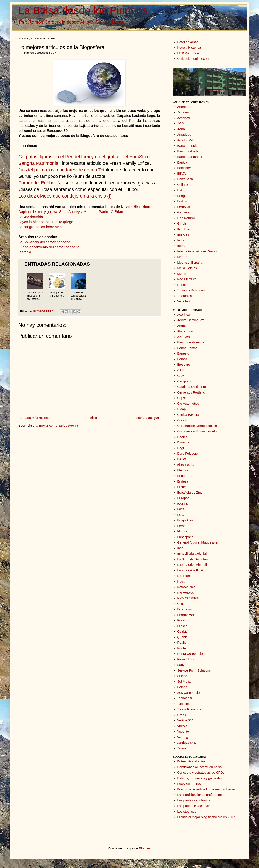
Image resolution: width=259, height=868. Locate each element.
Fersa (181, 526)
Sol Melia (184, 681)
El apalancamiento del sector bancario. (49, 247)
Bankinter (184, 168)
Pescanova (185, 609)
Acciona (183, 112)
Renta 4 (183, 648)
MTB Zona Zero (189, 53)
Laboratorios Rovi (190, 570)
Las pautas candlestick (194, 800)
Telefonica (185, 296)
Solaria (182, 687)
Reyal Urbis (186, 659)
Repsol (182, 285)
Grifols (182, 223)
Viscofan (183, 301)
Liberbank (184, 576)
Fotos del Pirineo (189, 784)
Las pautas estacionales (195, 806)
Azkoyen (183, 337)
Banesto (183, 353)
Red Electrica (187, 279)
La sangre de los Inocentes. (41, 227)
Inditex (182, 240)
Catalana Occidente (191, 387)
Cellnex (183, 185)
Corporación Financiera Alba (198, 431)
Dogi (180, 448)
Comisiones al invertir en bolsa (199, 767)
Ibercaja (25, 252)
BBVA (181, 173)
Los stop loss (187, 811)
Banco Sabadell (189, 151)
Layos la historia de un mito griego (46, 222)
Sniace (182, 676)
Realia (182, 642)
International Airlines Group (197, 251)
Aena (181, 129)
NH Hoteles (185, 593)
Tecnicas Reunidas (191, 290)
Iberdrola (184, 229)
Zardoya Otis (186, 743)
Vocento (183, 731)
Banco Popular (188, 146)
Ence (181, 476)
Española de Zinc (190, 492)
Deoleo (182, 437)
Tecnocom (185, 698)
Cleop (181, 409)
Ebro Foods (186, 465)
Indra (181, 246)
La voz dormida (31, 217)
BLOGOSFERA (43, 311)
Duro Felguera (188, 453)
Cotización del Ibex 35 (193, 59)
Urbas (181, 715)
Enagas (183, 196)
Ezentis (182, 504)
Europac (183, 498)
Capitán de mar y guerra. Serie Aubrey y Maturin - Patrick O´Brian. (71, 212)
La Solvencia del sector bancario (44, 242)
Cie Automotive (188, 403)
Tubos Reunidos (189, 709)
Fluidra (182, 531)
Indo (180, 548)
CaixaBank (185, 179)
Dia (180, 190)
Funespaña (185, 537)
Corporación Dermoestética (197, 426)
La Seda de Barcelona (193, 559)
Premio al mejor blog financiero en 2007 (206, 817)
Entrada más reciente (35, 418)
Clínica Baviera (188, 415)
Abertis (182, 107)
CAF (180, 370)
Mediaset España (190, 262)
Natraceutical (187, 587)
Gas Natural (186, 218)
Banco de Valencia (191, 342)
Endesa (183, 201)
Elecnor (183, 470)
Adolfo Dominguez (190, 320)
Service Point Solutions (194, 670)
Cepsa (182, 398)
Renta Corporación (191, 654)
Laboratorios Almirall (192, 565)
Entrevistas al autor (191, 761)
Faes (181, 509)
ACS (180, 123)
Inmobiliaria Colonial (192, 553)
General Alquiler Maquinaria (197, 542)
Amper (182, 326)
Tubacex (183, 704)
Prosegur (184, 626)
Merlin (182, 274)
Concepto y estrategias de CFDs (201, 772)
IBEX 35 (183, 234)
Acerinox (183, 118)
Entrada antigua (147, 418)
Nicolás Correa (188, 598)
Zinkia (181, 748)
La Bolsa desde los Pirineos (83, 10)
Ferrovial (183, 207)
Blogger (145, 848)
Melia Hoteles (187, 268)
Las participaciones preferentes (200, 795)
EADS (182, 459)
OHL (180, 604)
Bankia (182, 162)
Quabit (182, 631)
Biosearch (184, 364)
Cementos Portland (191, 392)
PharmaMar (186, 615)
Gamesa (183, 212)
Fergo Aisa (185, 520)
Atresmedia (185, 331)
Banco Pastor (187, 348)
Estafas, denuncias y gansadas (200, 778)
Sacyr (181, 665)
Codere (182, 420)
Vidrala (182, 726)
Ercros (182, 487)
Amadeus (184, 134)
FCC (180, 515)
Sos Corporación (189, 693)
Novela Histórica (189, 47)
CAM (181, 376)
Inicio (93, 418)
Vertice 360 (185, 720)
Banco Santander (190, 157)
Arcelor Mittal (187, 140)
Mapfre (182, 257)
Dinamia (183, 442)
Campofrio (185, 381)
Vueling (182, 737)
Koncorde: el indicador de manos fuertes (206, 789)
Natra (181, 581)
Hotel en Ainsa (188, 42)
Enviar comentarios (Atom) (59, 425)
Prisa (181, 620)
